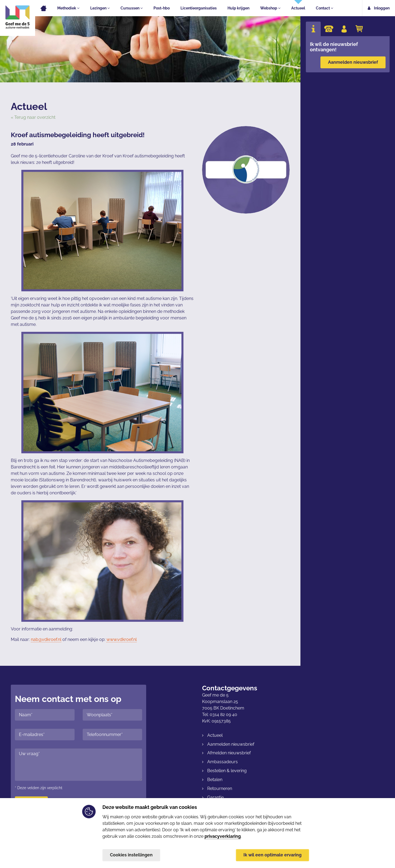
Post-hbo (162, 8)
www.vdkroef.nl (122, 639)
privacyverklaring (223, 836)
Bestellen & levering (227, 771)
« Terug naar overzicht (33, 117)
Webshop (270, 8)
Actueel (298, 8)
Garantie (215, 797)
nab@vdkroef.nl (46, 639)
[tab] (313, 29)
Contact (324, 8)
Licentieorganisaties (199, 8)
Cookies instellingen (131, 855)
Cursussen (132, 8)
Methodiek (68, 8)
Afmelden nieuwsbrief (229, 753)
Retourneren (220, 788)
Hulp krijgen (238, 8)
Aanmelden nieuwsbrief (353, 62)
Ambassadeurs (222, 762)
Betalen (215, 780)
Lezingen (100, 8)
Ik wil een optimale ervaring (272, 855)
